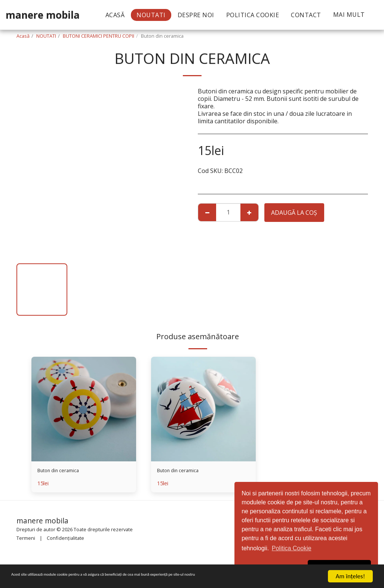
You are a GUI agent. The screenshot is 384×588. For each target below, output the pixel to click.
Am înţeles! (350, 576)
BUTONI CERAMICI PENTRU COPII (99, 36)
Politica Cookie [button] (292, 548)
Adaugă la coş (294, 213)
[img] (84, 409)
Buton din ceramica (64, 472)
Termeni (26, 539)
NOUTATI (46, 36)
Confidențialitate (65, 539)
